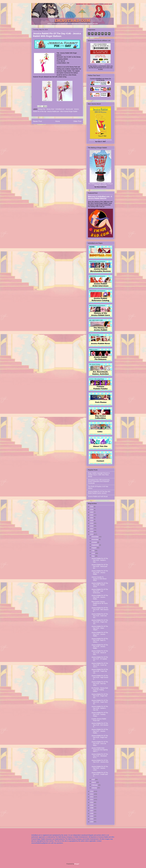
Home (58, 121)
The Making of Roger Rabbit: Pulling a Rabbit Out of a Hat (101, 184)
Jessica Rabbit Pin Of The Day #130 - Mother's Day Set (100, 708)
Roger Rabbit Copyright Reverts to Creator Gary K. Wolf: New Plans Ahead (99, 475)
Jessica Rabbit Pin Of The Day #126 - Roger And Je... (100, 737)
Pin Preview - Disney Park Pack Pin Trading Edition (100, 690)
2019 (92, 523)
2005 (92, 816)
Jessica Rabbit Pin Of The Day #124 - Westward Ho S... (100, 756)
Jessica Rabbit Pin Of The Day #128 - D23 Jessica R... (100, 725)
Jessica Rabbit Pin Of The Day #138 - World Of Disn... (100, 653)
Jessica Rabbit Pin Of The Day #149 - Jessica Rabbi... (100, 573)
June (94, 553)
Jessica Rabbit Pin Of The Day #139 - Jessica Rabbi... (100, 647)
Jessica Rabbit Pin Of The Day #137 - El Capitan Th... (100, 659)
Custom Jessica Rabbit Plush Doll (99, 720)
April (93, 779)
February (95, 785)
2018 (92, 526)
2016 (92, 532)
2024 (92, 509)
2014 (92, 791)
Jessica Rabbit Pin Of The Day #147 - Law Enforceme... (100, 591)
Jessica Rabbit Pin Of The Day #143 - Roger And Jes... (100, 622)
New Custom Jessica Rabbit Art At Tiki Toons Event (100, 603)
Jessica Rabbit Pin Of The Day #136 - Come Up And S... (100, 665)
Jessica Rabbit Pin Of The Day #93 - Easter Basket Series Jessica (99, 492)
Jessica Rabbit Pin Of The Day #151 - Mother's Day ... (100, 560)
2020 (92, 520)
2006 (92, 813)
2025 (92, 507)
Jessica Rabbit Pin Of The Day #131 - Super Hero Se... (100, 702)
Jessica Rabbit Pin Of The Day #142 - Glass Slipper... (100, 628)
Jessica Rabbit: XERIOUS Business (101, 140)
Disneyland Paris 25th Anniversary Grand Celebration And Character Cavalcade (99, 482)
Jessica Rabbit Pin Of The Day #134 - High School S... (100, 677)
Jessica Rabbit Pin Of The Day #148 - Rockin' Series (100, 585)
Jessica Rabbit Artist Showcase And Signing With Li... (100, 750)
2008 (92, 808)
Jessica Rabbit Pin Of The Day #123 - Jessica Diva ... (100, 762)
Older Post (77, 121)
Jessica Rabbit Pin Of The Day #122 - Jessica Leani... (100, 768)
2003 (92, 822)
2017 (92, 529)
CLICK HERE (100, 64)
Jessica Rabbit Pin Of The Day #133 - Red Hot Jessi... (100, 684)
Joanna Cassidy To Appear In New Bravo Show (99, 579)
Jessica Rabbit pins (53, 111)
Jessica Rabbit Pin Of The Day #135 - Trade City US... (100, 671)
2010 (92, 802)
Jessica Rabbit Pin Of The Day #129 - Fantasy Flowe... (100, 714)
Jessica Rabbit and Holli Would (98, 496)
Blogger (77, 864)
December (95, 537)
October (95, 542)
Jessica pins (69, 109)
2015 (92, 534)
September (95, 545)
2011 (92, 800)
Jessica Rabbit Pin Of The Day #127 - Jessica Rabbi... (100, 731)
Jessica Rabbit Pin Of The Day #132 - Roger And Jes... (100, 696)
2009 (92, 805)
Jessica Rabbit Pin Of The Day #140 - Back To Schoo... (100, 640)
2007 (92, 811)
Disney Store (50, 109)
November (95, 539)
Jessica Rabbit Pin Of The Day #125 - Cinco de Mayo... (100, 744)
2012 (92, 797)
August (94, 548)
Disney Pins (42, 109)
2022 (92, 515)
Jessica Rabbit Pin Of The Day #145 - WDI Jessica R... (100, 610)
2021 (92, 518)
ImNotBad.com (60, 109)
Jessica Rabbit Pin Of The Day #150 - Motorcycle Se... (100, 566)
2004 (92, 819)
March (94, 782)
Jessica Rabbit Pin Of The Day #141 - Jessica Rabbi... (100, 634)
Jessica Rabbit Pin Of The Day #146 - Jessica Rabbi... (100, 597)
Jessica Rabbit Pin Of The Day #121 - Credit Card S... (100, 774)
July (93, 551)
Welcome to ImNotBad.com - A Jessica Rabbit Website (100, 197)
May (93, 556)
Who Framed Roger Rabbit (69, 111)
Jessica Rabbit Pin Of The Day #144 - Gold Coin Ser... (100, 616)
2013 (92, 794)
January (95, 788)
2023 (92, 512)
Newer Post (37, 121)
